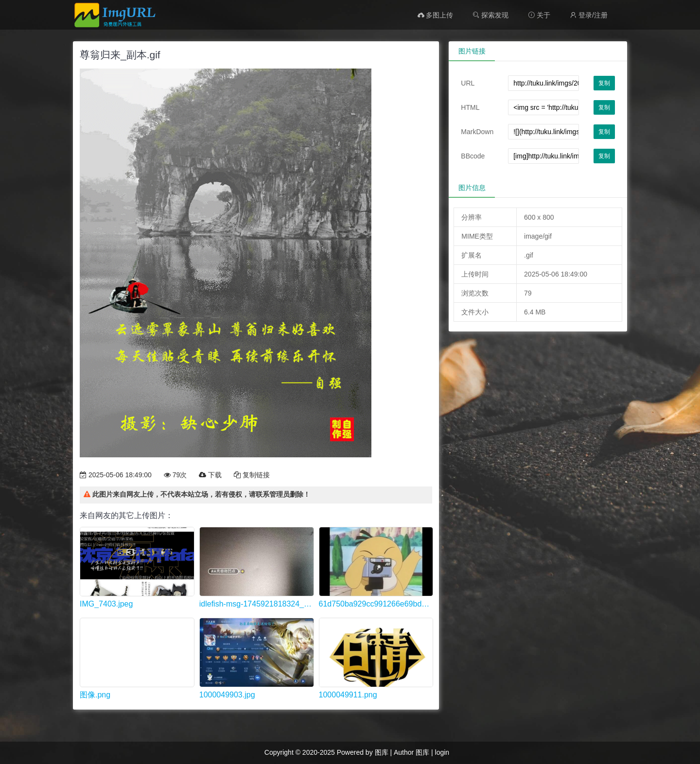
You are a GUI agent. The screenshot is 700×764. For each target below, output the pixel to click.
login (442, 752)
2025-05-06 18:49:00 (116, 475)
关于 (539, 15)
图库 (382, 752)
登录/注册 (589, 15)
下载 (210, 475)
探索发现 (490, 15)
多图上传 (436, 15)
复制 (604, 83)
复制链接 (252, 475)
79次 (175, 475)
